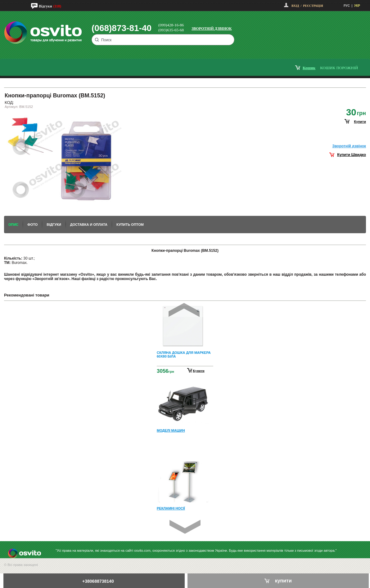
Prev (184, 310)
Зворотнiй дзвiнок (349, 146)
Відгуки (45, 6)
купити (360, 122)
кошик (309, 68)
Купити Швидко (352, 155)
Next (185, 527)
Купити (199, 371)
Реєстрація (313, 6)
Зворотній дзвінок (212, 29)
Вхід (295, 6)
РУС (347, 6)
